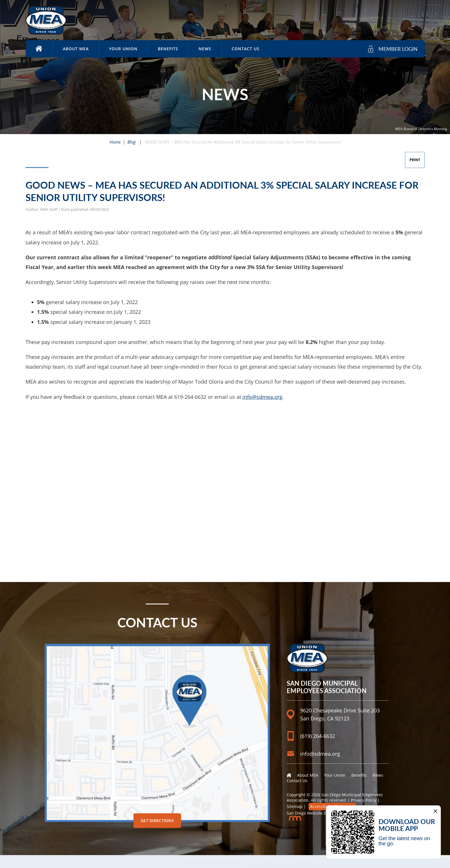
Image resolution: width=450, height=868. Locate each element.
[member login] (392, 49)
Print (415, 160)
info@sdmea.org (262, 397)
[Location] (338, 701)
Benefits (168, 49)
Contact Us (246, 49)
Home (115, 142)
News (205, 49)
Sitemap (295, 806)
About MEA (76, 49)
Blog (132, 142)
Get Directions (157, 820)
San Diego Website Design (312, 813)
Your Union (123, 49)
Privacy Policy (363, 800)
